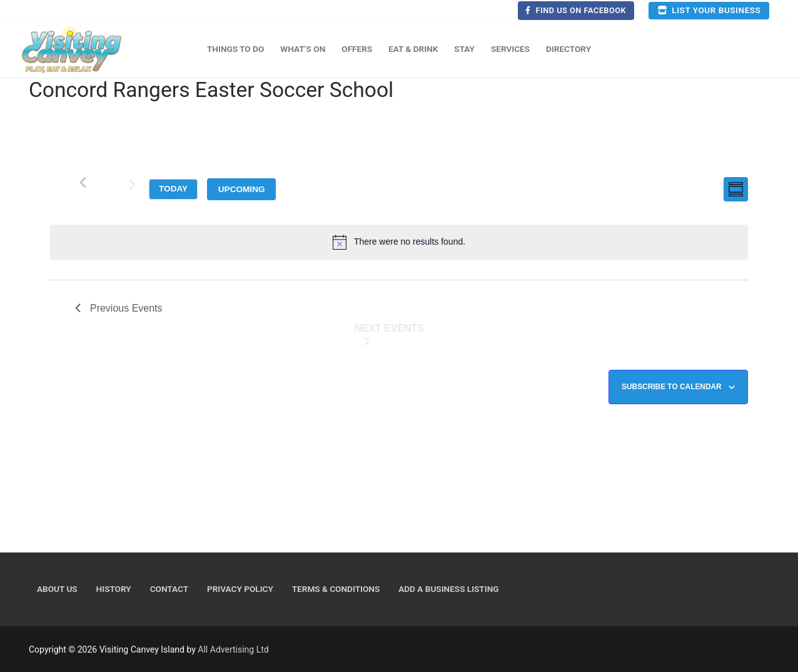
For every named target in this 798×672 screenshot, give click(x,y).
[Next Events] (132, 188)
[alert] (399, 242)
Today (173, 189)
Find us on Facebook (576, 10)
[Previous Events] (83, 182)
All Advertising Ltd (233, 649)
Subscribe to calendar (672, 387)
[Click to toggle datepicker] (241, 189)
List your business (709, 10)
